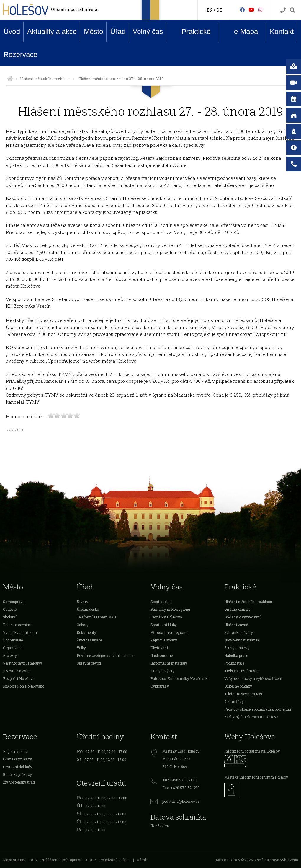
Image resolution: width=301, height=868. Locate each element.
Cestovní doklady (18, 767)
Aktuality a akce (52, 31)
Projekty (10, 655)
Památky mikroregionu (170, 609)
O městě (10, 609)
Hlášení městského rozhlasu (45, 79)
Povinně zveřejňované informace (105, 655)
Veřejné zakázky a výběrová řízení (253, 678)
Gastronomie (162, 655)
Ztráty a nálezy (237, 648)
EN (210, 10)
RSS (33, 860)
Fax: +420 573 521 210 (181, 788)
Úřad (118, 31)
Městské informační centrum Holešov (256, 777)
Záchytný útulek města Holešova (251, 717)
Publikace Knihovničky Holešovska (180, 678)
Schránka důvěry (239, 632)
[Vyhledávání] (292, 10)
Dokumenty (86, 632)
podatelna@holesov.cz (181, 801)
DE (219, 10)
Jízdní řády (234, 701)
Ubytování (159, 648)
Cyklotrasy (160, 686)
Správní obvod (89, 663)
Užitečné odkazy (238, 686)
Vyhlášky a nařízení (20, 632)
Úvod (12, 31)
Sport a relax (161, 602)
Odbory (83, 625)
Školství (10, 617)
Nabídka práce (236, 655)
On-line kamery (237, 609)
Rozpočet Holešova (19, 678)
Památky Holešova (166, 617)
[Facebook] (242, 10)
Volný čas (148, 31)
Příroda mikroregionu (169, 632)
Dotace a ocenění (17, 625)
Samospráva (14, 602)
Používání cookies (115, 860)
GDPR (91, 860)
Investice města (16, 671)
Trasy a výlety (162, 671)
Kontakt (282, 31)
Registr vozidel (16, 751)
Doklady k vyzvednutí (242, 617)
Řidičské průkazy (17, 774)
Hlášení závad (236, 625)
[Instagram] (260, 10)
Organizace (13, 648)
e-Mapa (241, 32)
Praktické (192, 31)
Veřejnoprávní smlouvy (23, 663)
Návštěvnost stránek (242, 640)
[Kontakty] (283, 10)
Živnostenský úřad (19, 782)
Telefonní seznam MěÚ (96, 617)
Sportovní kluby (164, 625)
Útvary (82, 602)
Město (93, 31)
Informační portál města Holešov (252, 751)
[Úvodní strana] (10, 79)
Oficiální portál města (74, 9)
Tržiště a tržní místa (241, 671)
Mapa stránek (14, 860)
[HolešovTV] (251, 10)
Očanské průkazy (17, 759)
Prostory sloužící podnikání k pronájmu (258, 709)
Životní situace (89, 640)
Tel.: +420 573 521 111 (180, 780)
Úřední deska (88, 609)
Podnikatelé (13, 640)
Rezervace (21, 54)
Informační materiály (169, 663)
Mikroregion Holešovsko (24, 686)
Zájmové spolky (164, 640)
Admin (143, 860)
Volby (81, 648)
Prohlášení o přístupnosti (62, 860)
